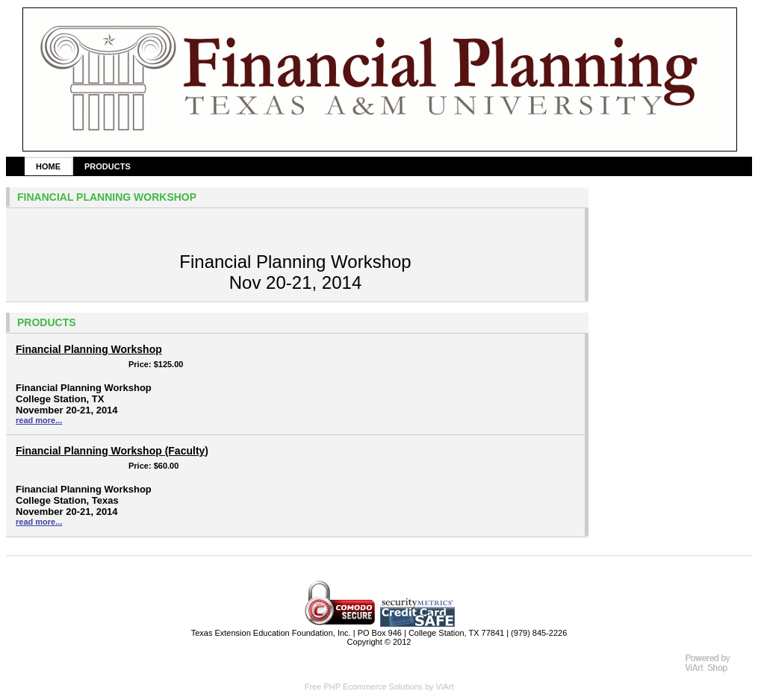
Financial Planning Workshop (89, 349)
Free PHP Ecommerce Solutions (364, 687)
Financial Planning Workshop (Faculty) (112, 451)
